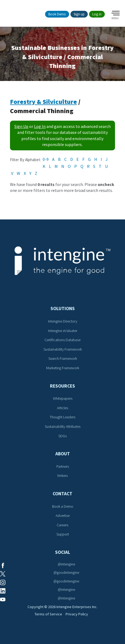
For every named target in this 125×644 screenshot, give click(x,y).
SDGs (62, 436)
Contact (62, 494)
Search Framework (63, 358)
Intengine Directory (63, 321)
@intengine (66, 564)
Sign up (79, 14)
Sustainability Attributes (63, 426)
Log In (40, 126)
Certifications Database (62, 340)
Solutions (63, 309)
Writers (62, 476)
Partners (63, 466)
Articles (62, 408)
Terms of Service (48, 614)
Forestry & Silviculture (43, 102)
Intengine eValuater (63, 331)
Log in (97, 14)
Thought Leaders (62, 417)
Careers (62, 525)
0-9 (46, 159)
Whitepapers (63, 398)
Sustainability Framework (63, 349)
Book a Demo (63, 506)
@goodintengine (66, 572)
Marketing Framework (63, 368)
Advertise (63, 516)
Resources (62, 386)
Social (63, 552)
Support (63, 534)
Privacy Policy (77, 614)
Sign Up (21, 126)
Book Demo (57, 14)
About (63, 454)
